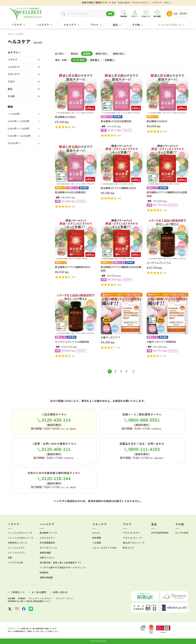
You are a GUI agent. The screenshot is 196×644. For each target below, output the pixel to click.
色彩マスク (128, 548)
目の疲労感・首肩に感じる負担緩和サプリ (61, 563)
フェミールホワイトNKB (104, 548)
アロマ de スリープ (132, 538)
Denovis (96, 533)
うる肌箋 (97, 543)
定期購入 (110, 60)
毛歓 (10, 558)
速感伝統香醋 (46, 578)
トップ (10, 34)
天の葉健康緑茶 (47, 543)
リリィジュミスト (16, 548)
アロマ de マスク (131, 533)
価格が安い (102, 54)
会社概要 (11, 599)
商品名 (74, 54)
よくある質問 (39, 592)
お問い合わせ (60, 592)
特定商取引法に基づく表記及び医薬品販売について (29, 601)
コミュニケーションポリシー (41, 599)
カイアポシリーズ (48, 548)
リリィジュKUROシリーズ (20, 538)
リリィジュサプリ (16, 553)
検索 (110, 14)
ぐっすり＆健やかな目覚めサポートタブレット (63, 568)
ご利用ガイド (17, 592)
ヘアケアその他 (15, 563)
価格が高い (119, 54)
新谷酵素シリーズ (48, 533)
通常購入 (95, 60)
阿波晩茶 (44, 573)
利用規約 (22, 599)
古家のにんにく (47, 558)
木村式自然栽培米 (160, 533)
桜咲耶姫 (97, 538)
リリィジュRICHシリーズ (20, 533)
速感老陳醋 (45, 553)
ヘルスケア (20, 34)
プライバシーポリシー (65, 599)
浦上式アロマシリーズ (134, 543)
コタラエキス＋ (47, 538)
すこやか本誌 (182, 533)
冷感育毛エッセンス (18, 543)
